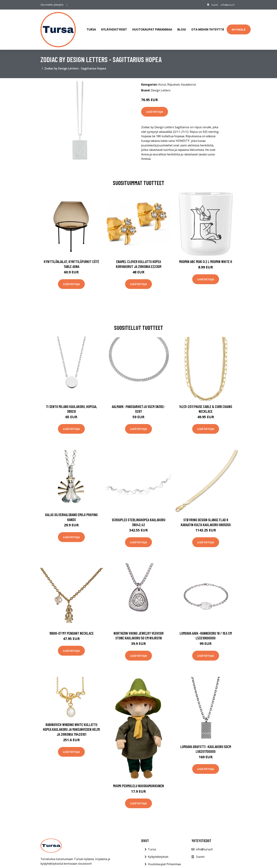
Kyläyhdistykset (114, 27)
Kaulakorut (188, 80)
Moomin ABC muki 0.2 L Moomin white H (206, 257)
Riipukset (173, 80)
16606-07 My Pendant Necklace (71, 628)
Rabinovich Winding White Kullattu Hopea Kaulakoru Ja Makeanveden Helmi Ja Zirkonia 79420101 (71, 724)
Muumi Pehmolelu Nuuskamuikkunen (138, 781)
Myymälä (239, 27)
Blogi (182, 27)
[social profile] (67, 5)
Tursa (91, 27)
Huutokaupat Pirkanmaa (152, 27)
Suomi (212, 5)
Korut (162, 80)
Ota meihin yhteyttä (208, 27)
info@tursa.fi (226, 5)
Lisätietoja (155, 107)
